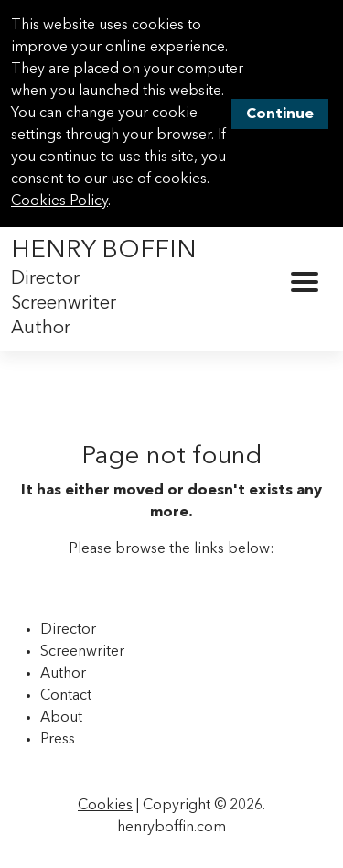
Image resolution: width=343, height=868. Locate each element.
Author (41, 329)
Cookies (105, 806)
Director (45, 279)
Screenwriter (64, 304)
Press (58, 740)
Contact (66, 696)
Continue (280, 114)
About (61, 718)
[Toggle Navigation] (305, 282)
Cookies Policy (59, 201)
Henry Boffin (104, 251)
